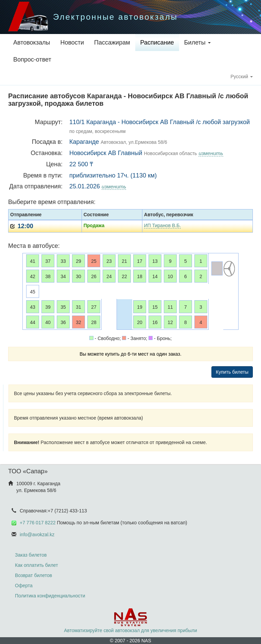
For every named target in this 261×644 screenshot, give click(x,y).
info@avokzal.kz (37, 535)
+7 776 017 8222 (38, 523)
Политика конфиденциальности (50, 596)
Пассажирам (112, 43)
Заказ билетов (31, 555)
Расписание (157, 43)
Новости (72, 43)
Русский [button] (242, 77)
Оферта (24, 586)
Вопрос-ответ (32, 60)
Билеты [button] (197, 43)
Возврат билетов (33, 575)
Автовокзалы (32, 43)
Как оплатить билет (37, 565)
